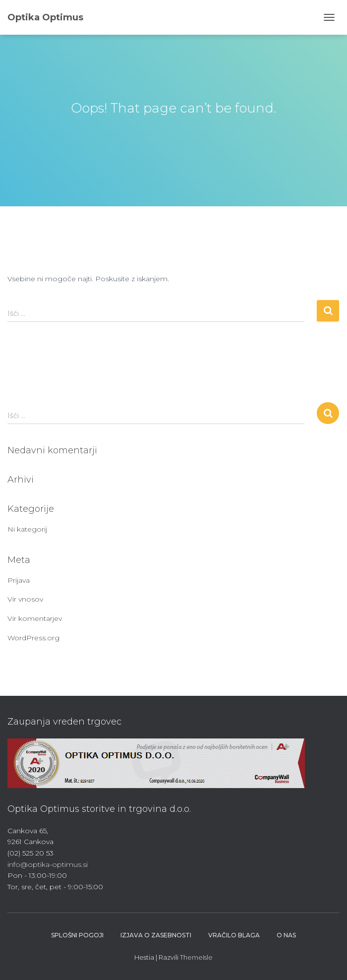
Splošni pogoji (77, 935)
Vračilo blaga (234, 935)
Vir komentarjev (35, 618)
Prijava (19, 580)
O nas (286, 935)
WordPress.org (33, 638)
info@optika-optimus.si (48, 864)
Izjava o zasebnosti (156, 935)
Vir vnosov (25, 599)
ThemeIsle (196, 957)
